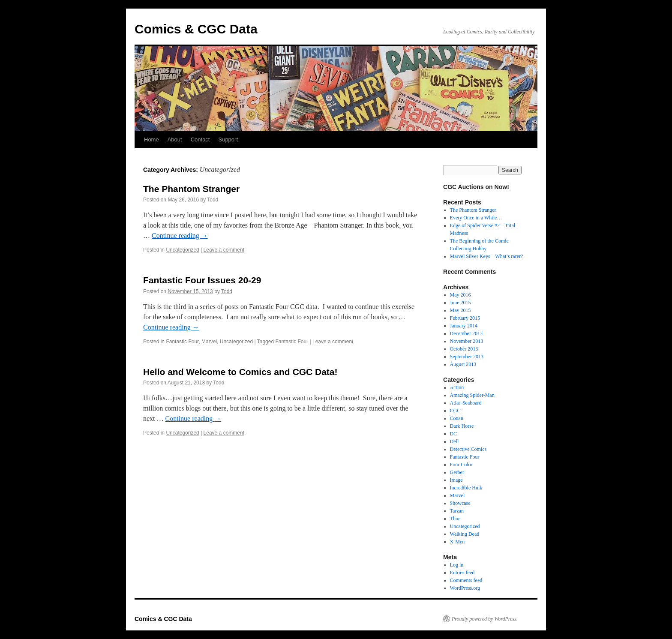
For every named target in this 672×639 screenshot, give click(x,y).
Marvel (209, 342)
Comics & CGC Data (196, 29)
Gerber (457, 472)
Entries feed (462, 573)
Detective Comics (468, 449)
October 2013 (464, 349)
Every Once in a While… (476, 218)
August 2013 (463, 364)
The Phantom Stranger (191, 189)
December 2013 (466, 333)
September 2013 (467, 357)
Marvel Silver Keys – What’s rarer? (487, 256)
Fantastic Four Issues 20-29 (202, 280)
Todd (213, 200)
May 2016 (460, 295)
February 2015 (465, 318)
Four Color (461, 465)
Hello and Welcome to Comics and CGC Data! (240, 372)
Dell (454, 441)
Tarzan (457, 511)
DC (454, 434)
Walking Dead (465, 534)
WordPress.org (465, 588)
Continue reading (180, 235)
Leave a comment (224, 250)
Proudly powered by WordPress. (485, 619)
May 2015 (460, 310)
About (175, 139)
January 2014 (464, 326)
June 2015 (460, 303)
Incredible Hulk (466, 488)
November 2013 (467, 341)
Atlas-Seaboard (466, 403)
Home (151, 139)
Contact (200, 139)
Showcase (460, 503)
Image (456, 480)
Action (457, 387)
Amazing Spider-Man (472, 395)
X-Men (457, 542)
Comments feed (466, 580)
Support (228, 139)
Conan (457, 418)
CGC (455, 411)
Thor (455, 519)
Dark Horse (462, 426)
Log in (457, 565)
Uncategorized (182, 250)
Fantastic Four (182, 342)
